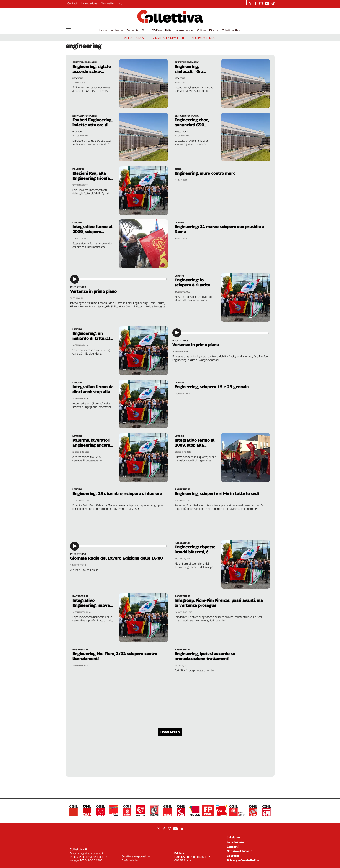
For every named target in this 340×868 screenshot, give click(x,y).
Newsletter (108, 3)
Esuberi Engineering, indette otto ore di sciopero (92, 125)
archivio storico (204, 38)
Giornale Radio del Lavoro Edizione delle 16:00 (117, 558)
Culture (202, 30)
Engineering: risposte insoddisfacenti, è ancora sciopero (195, 552)
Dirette (214, 30)
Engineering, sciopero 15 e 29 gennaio (212, 387)
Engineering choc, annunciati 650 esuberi (192, 125)
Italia (168, 30)
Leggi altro (170, 732)
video (128, 38)
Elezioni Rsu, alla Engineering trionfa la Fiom (91, 178)
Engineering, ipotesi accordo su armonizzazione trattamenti (205, 656)
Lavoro (104, 30)
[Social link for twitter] (250, 3)
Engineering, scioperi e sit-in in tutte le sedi (217, 493)
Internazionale (184, 30)
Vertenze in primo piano (93, 291)
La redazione (89, 3)
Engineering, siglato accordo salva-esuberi (92, 71)
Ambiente (117, 30)
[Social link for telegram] (273, 3)
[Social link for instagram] (261, 3)
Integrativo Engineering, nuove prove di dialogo (91, 605)
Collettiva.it (78, 849)
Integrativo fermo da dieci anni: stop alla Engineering (93, 392)
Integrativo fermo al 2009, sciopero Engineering (92, 232)
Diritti (145, 30)
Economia (132, 30)
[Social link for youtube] (267, 3)
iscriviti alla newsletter (169, 38)
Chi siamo (233, 837)
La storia (233, 856)
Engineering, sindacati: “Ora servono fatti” (189, 71)
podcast (141, 38)
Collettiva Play (231, 30)
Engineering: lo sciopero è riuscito (192, 282)
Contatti (73, 3)
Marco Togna (181, 132)
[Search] (121, 4)
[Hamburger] (68, 30)
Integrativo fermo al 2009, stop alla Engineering (195, 445)
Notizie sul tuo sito (240, 851)
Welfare (157, 30)
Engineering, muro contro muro (205, 173)
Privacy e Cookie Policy (243, 860)
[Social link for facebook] (256, 3)
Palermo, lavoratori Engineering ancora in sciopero (91, 445)
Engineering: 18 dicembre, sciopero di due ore (117, 493)
